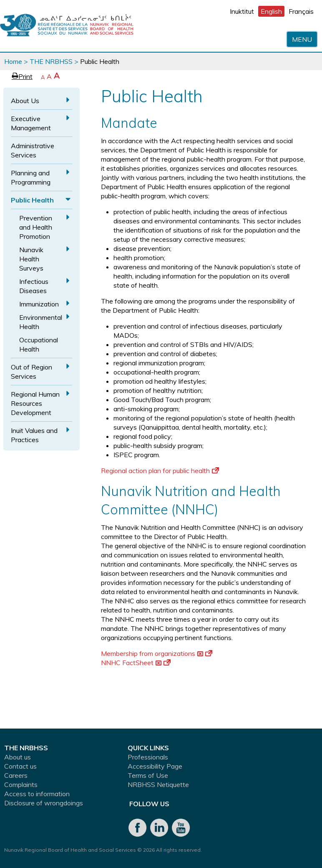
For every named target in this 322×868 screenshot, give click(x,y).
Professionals (148, 757)
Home (13, 61)
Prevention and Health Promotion (36, 227)
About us (18, 757)
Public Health (32, 200)
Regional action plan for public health (160, 471)
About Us (25, 101)
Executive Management (31, 123)
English (271, 11)
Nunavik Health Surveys (31, 259)
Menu (302, 39)
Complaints (21, 784)
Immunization (39, 304)
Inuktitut (242, 11)
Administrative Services (33, 150)
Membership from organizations (157, 653)
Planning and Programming (31, 177)
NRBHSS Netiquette (158, 784)
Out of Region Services (31, 372)
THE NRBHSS (51, 61)
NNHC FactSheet (136, 663)
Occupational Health (39, 344)
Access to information (37, 794)
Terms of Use (148, 775)
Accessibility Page (155, 766)
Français (301, 11)
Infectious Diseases (34, 286)
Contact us (20, 766)
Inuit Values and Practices (34, 435)
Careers (16, 775)
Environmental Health (41, 322)
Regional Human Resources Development (35, 403)
